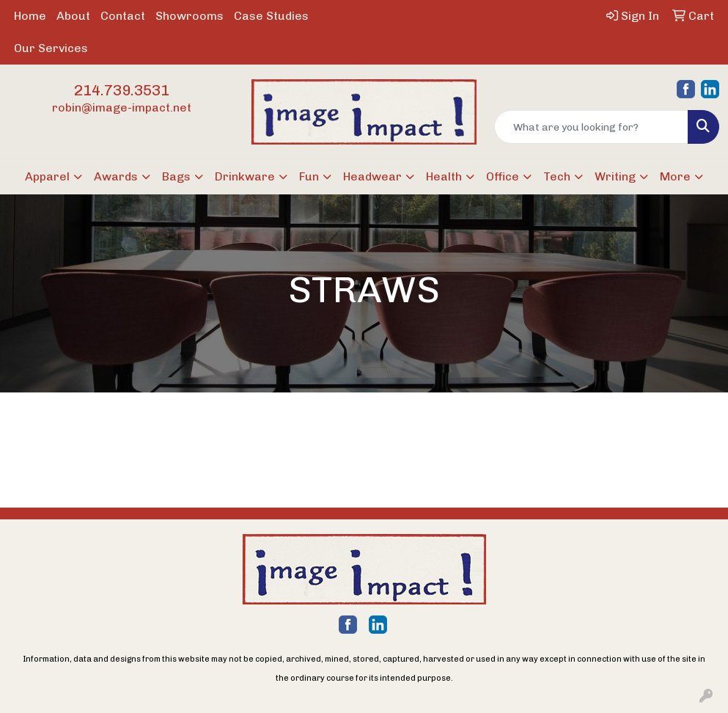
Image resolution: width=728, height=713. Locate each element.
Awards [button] (116, 176)
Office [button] (503, 176)
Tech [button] (557, 176)
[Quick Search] (591, 127)
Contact (123, 16)
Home (30, 16)
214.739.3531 (122, 90)
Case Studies (271, 16)
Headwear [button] (372, 176)
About (73, 16)
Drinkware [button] (245, 176)
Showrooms (190, 16)
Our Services (51, 48)
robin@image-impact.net (122, 107)
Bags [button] (176, 176)
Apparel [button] (47, 176)
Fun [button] (309, 176)
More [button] (675, 176)
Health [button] (444, 176)
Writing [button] (615, 176)
